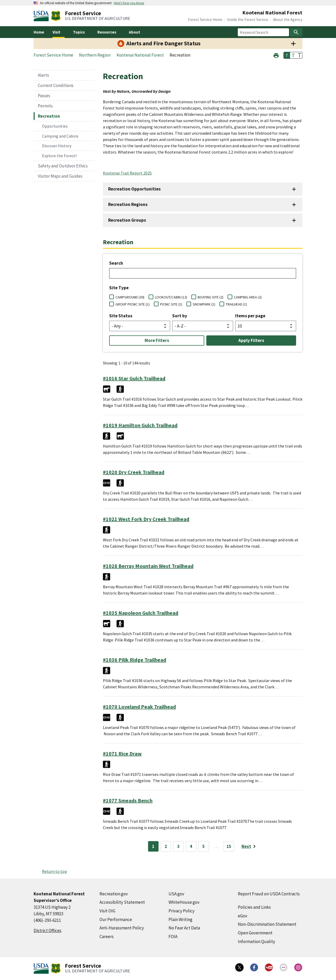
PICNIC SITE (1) (171, 304)
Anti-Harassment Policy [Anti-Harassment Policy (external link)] (122, 928)
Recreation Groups (127, 220)
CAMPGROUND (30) (130, 297)
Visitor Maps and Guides (60, 176)
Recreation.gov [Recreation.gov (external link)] (114, 894)
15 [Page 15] (229, 846)
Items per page (250, 316)
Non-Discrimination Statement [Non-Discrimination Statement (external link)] (267, 924)
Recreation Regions (128, 204)
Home (39, 32)
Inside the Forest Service (248, 20)
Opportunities (55, 126)
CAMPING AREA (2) (248, 297)
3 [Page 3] (178, 846)
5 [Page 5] (204, 846)
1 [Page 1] (153, 846)
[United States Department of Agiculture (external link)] (42, 16)
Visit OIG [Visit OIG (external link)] (107, 911)
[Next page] (250, 846)
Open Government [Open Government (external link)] (255, 933)
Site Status (121, 316)
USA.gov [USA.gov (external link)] (176, 894)
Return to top (54, 871)
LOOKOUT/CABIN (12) (171, 297)
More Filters (157, 340)
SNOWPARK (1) (204, 304)
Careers (107, 937)
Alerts (43, 75)
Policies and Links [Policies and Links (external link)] (254, 907)
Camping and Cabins (60, 136)
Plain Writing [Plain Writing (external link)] (180, 919)
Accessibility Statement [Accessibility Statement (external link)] (122, 902)
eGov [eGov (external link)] (243, 916)
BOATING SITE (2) (211, 297)
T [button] (287, 55)
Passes (44, 96)
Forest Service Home (205, 20)
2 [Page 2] (166, 846)
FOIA (173, 937)
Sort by (180, 316)
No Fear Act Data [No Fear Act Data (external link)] (184, 928)
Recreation (49, 116)
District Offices (48, 930)
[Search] (296, 32)
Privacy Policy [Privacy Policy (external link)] (182, 911)
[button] (276, 55)
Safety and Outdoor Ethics (63, 166)
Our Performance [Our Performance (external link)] (116, 919)
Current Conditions (56, 85)
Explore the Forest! (59, 156)
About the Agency (288, 20)
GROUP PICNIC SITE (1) (133, 304)
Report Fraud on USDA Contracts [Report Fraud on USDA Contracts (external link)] (269, 894)
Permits (45, 106)
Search (116, 263)
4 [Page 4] (191, 846)
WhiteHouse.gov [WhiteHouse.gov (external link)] (184, 902)
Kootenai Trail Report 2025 (127, 173)
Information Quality (256, 941)
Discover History (57, 146)
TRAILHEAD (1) (236, 304)
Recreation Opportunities (134, 189)
